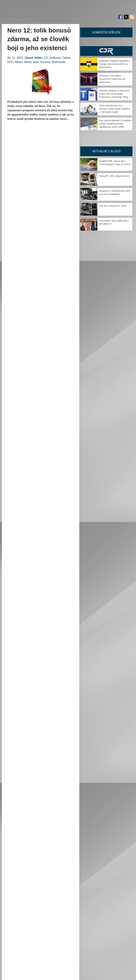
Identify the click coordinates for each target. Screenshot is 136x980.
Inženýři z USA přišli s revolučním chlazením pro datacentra (112, 79)
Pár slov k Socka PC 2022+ (113, 206)
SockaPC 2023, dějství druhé (114, 176)
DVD (10, 62)
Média (19, 62)
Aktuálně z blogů (106, 151)
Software (55, 58)
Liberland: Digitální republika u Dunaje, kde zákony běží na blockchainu (115, 64)
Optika (66, 58)
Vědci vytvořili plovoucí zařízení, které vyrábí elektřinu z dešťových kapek (115, 109)
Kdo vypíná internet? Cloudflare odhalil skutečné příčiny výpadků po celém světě (115, 124)
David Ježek (33, 58)
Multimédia (59, 62)
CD (46, 58)
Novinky (45, 62)
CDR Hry (106, 51)
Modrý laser (31, 62)
